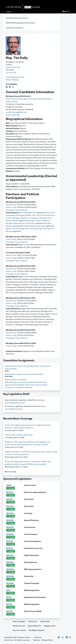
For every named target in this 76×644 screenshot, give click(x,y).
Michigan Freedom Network (38, 221)
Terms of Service (37, 639)
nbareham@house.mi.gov (15, 403)
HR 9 (8, 590)
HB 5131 (9, 548)
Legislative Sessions (14, 28)
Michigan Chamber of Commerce (26, 218)
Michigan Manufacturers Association (21, 223)
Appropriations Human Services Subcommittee (24, 374)
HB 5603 (10, 569)
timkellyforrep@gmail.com (16, 112)
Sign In (9, 12)
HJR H (9, 485)
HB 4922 (10, 513)
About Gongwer (19, 621)
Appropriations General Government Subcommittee (26, 382)
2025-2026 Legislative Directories (20, 23)
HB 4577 (10, 499)
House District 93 (13, 67)
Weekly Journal (19, 626)
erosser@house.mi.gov (14, 409)
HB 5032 (10, 520)
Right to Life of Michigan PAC (17, 229)
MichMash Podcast (36, 630)
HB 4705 (10, 506)
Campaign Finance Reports (17, 210)
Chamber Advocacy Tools (17, 18)
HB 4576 (10, 492)
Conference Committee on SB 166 (19, 387)
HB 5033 (10, 527)
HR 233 (9, 611)
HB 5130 (10, 541)
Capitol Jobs (45, 621)
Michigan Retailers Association (34, 226)
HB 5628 (10, 576)
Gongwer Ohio (50, 626)
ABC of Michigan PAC (28, 213)
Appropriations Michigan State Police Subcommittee (26, 385)
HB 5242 (10, 555)
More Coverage (11, 472)
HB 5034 (10, 534)
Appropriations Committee (16, 379)
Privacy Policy (47, 640)
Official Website (12, 80)
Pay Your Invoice (19, 630)
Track (11, 488)
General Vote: (11, 205)
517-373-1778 (11, 73)
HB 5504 (10, 562)
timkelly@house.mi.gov (15, 77)
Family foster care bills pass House (19, 435)
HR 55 (9, 597)
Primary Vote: (11, 115)
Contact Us (33, 621)
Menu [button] (65, 11)
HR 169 (9, 604)
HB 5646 (10, 583)
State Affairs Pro (34, 626)
